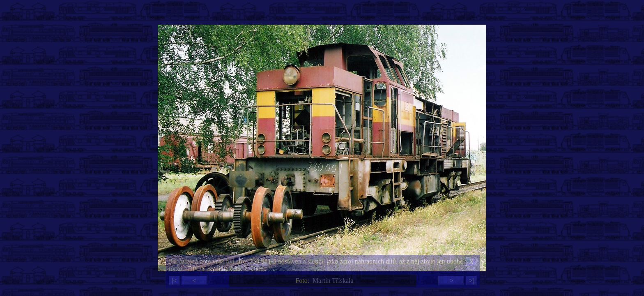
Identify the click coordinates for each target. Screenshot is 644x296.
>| (471, 281)
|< (174, 281)
